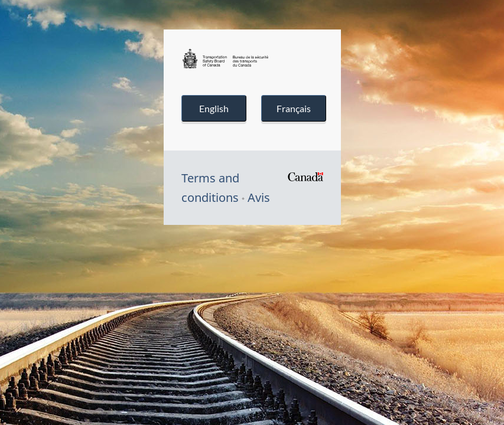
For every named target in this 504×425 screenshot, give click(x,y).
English (214, 108)
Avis (259, 197)
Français (294, 108)
